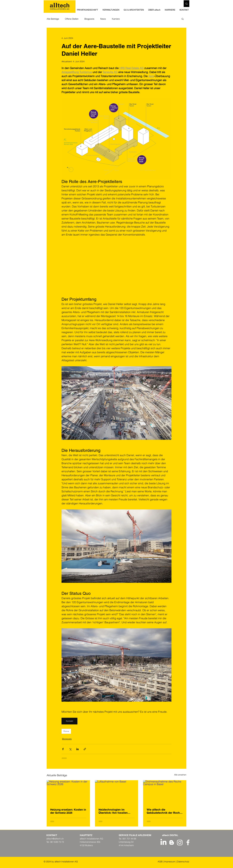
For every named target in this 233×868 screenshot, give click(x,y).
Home (66, 731)
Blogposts (89, 19)
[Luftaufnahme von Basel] (117, 792)
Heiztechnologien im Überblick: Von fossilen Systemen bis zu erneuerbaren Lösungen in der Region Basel (115, 811)
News (103, 19)
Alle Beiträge (53, 19)
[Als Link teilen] (85, 749)
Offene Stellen (72, 19)
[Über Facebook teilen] (63, 749)
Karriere (116, 19)
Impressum (170, 862)
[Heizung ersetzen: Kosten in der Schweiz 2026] (68, 792)
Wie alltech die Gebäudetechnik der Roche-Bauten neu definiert (164, 811)
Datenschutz (183, 862)
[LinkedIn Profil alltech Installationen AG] (163, 842)
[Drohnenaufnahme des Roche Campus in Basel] (165, 792)
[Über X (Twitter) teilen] (70, 749)
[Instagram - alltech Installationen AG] (180, 842)
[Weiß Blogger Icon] (172, 842)
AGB (160, 862)
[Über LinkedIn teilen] (77, 749)
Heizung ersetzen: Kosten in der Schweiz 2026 (68, 811)
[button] (134, 10)
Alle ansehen (180, 775)
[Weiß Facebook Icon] (188, 842)
